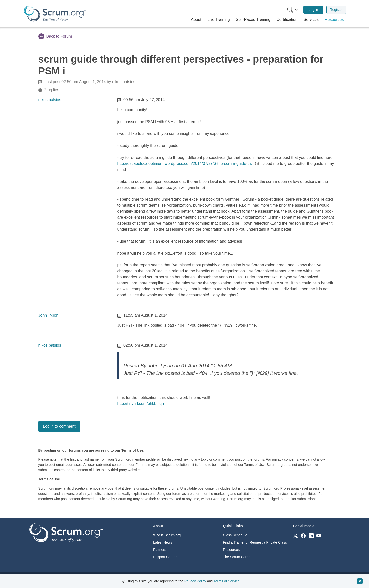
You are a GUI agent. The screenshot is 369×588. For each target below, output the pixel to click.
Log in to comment (59, 426)
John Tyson (49, 315)
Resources (231, 550)
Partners (160, 550)
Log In (313, 10)
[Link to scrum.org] (295, 536)
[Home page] (55, 14)
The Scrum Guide (237, 557)
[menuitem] (292, 10)
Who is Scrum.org (167, 535)
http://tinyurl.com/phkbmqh (141, 404)
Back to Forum (55, 36)
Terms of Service (227, 581)
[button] (196, 20)
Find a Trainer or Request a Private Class (255, 542)
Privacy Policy (195, 581)
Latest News (163, 542)
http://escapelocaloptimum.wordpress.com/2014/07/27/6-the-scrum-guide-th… (186, 163)
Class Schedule (235, 535)
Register (336, 10)
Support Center (165, 557)
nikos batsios (50, 100)
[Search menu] (293, 10)
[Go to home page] (66, 533)
